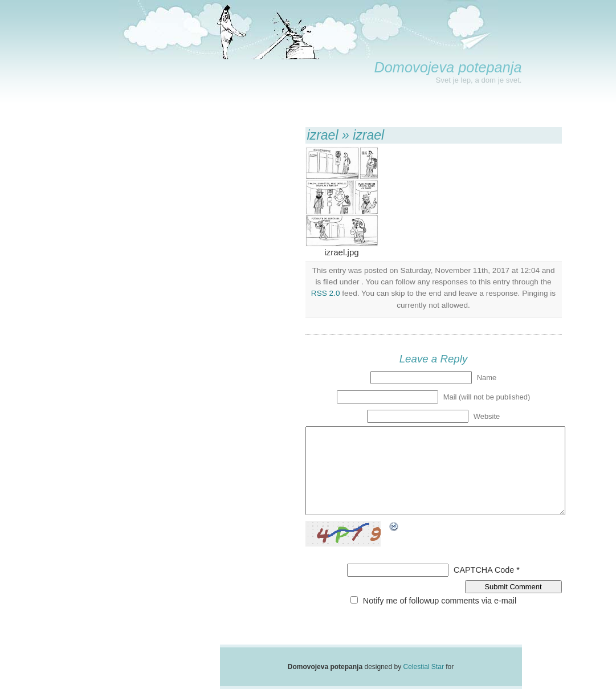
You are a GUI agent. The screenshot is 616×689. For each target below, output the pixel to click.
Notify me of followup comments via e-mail (440, 601)
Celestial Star (424, 667)
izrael (323, 135)
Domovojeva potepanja (448, 67)
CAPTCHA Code (484, 570)
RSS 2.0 (326, 293)
